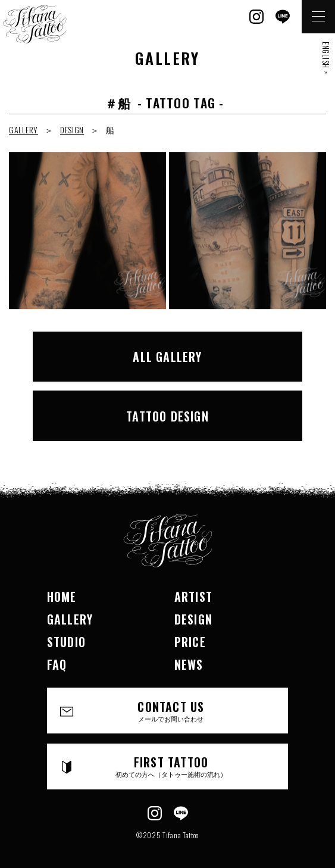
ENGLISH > (326, 58)
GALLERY (24, 129)
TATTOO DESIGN (167, 416)
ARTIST (193, 597)
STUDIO (66, 642)
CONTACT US (171, 711)
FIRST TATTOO (171, 766)
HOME (62, 597)
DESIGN (72, 129)
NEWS (189, 664)
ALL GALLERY (167, 357)
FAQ (57, 664)
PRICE (190, 642)
